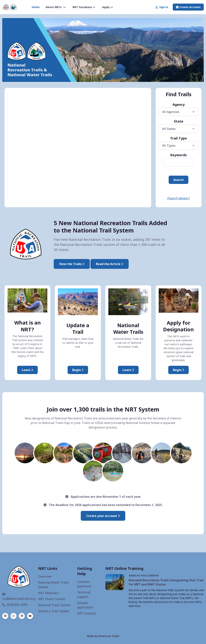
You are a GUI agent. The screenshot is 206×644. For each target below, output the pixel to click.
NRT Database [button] (84, 7)
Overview (45, 576)
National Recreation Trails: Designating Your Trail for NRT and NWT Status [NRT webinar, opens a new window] (166, 582)
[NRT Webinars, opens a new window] (115, 582)
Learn (128, 370)
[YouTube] (30, 616)
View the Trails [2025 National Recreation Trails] (72, 264)
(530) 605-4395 (15, 605)
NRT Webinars (49, 593)
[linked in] (22, 616)
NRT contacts (87, 613)
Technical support (84, 594)
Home (36, 7)
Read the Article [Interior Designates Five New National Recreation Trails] (110, 264)
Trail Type (178, 138)
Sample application (85, 605)
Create (188, 7)
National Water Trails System (54, 585)
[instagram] (14, 616)
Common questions (84, 584)
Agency (179, 104)
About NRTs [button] (56, 7)
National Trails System (54, 605)
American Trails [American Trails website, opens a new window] (109, 636)
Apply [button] (108, 7)
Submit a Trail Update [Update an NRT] (54, 611)
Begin (78, 370)
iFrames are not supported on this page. (78, 147)
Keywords (178, 155)
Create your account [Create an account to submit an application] (103, 516)
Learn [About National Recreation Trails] (27, 370)
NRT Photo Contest (52, 599)
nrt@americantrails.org (19, 597)
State (179, 121)
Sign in (162, 7)
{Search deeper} (178, 198)
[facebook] (5, 616)
